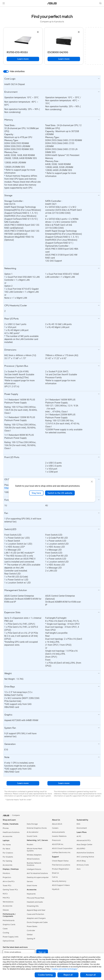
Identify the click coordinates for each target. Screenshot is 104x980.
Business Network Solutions (34, 864)
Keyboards (31, 894)
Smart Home (32, 886)
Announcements (58, 832)
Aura (79, 869)
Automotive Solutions (85, 853)
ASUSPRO (81, 849)
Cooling (6, 933)
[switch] (6, 71)
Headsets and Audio (35, 902)
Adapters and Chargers (36, 918)
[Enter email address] (19, 952)
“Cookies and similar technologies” (65, 969)
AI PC (79, 836)
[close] (92, 482)
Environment (82, 828)
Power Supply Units (11, 937)
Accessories (8, 836)
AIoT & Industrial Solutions (37, 873)
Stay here (36, 493)
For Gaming (7, 861)
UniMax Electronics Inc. (61, 853)
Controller (31, 931)
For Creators (8, 853)
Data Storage (32, 824)
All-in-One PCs (9, 881)
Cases (5, 929)
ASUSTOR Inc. (58, 844)
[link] (52, 3)
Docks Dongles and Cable (37, 922)
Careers (55, 828)
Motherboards (9, 920)
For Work (6, 849)
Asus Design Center (84, 845)
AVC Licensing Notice (85, 857)
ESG (78, 824)
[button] (4, 3)
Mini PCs (6, 898)
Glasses (6, 910)
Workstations (8, 902)
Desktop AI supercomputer (38, 877)
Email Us (55, 873)
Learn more (23, 59)
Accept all (91, 975)
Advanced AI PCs (84, 840)
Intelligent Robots (34, 869)
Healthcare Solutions (11, 832)
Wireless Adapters (34, 855)
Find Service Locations (61, 865)
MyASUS (56, 889)
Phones (6, 828)
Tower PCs (7, 886)
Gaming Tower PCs (10, 890)
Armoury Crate (83, 865)
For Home (7, 845)
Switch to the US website (60, 493)
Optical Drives (8, 941)
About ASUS (57, 824)
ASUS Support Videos (61, 885)
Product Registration (60, 869)
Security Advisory (59, 881)
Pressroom (56, 840)
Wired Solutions (33, 859)
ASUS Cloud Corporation (62, 848)
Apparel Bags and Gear (36, 910)
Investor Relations (59, 836)
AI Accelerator (33, 832)
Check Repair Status (60, 861)
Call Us (55, 877)
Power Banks (32, 926)
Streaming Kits (33, 906)
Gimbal (30, 935)
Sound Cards (32, 836)
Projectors (7, 877)
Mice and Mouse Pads (36, 898)
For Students (8, 857)
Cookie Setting (45, 975)
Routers (30, 845)
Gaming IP (31, 939)
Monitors (6, 873)
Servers (30, 881)
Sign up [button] (42, 952)
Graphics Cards (9, 925)
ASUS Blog (81, 861)
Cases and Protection (35, 914)
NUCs (5, 894)
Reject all (68, 975)
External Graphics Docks (37, 828)
